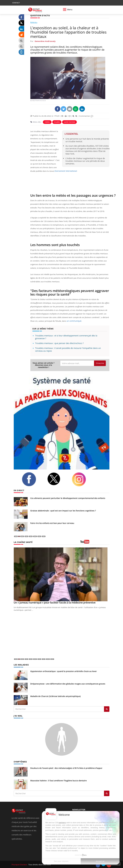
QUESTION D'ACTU (40, 15)
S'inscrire (100, 363)
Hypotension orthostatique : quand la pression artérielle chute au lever (64, 671)
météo (47, 122)
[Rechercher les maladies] (107, 709)
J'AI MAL (18, 715)
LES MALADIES (21, 664)
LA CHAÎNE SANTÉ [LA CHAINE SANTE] (23, 542)
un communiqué (74, 321)
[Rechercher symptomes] (107, 793)
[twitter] (57, 479)
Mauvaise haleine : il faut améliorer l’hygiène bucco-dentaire (59, 780)
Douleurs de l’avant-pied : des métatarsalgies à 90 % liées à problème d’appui (66, 768)
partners (62, 823)
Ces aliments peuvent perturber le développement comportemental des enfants (68, 498)
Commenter (86, 116)
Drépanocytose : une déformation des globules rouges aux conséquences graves (68, 683)
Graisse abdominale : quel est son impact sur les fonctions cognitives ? (63, 510)
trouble (57, 122)
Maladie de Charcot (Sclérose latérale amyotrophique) (56, 696)
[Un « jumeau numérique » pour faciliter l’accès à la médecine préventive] (62, 574)
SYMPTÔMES (20, 761)
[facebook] (32, 479)
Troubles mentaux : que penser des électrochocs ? (59, 343)
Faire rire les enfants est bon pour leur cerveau (52, 523)
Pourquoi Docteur (19, 864)
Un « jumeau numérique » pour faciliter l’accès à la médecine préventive (55, 602)
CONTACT (16, 3)
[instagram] (82, 479)
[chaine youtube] (95, 543)
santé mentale (69, 122)
